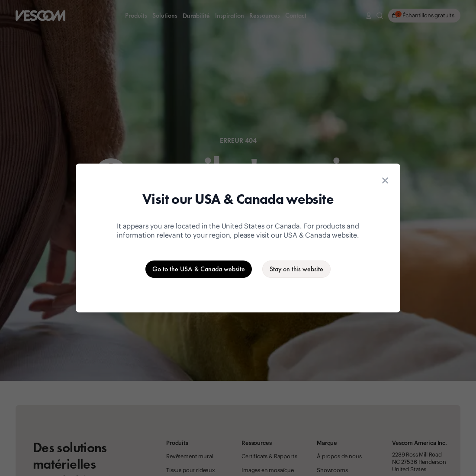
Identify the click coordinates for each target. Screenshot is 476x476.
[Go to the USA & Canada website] (199, 269)
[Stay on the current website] (296, 269)
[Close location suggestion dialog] (385, 180)
